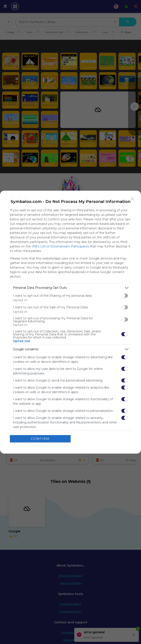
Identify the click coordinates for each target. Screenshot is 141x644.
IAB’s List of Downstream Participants (60, 246)
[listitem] (70, 288)
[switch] (125, 296)
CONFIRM (40, 439)
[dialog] (70, 322)
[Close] (133, 199)
